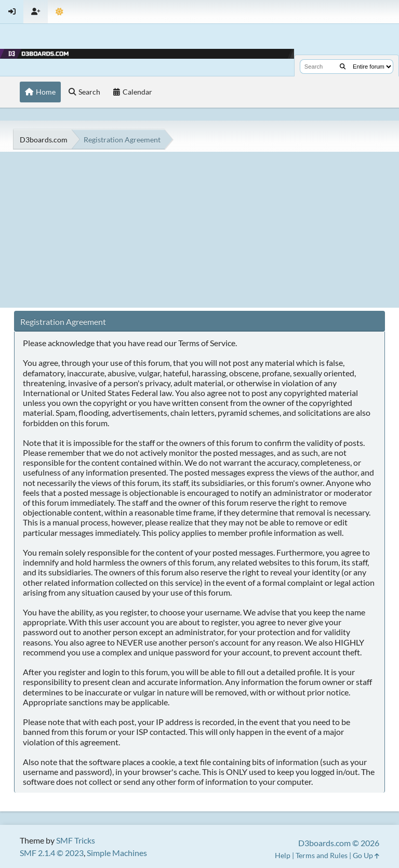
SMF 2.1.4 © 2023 (52, 853)
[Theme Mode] (59, 12)
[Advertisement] (199, 230)
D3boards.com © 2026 (339, 843)
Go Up (366, 855)
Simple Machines (117, 853)
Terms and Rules (322, 855)
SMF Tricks (76, 840)
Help (283, 855)
